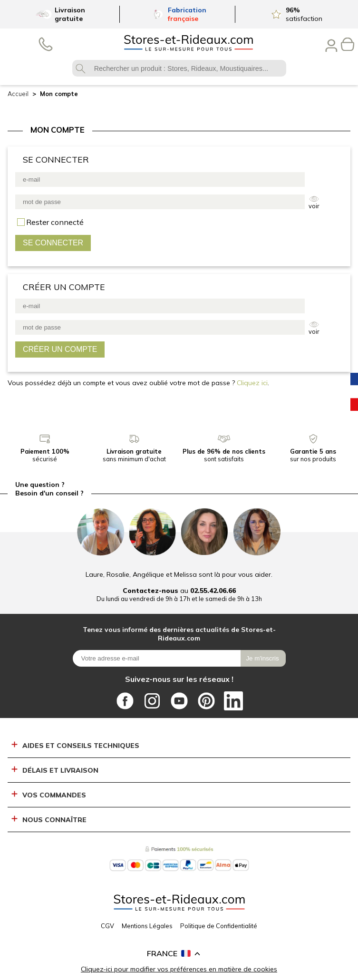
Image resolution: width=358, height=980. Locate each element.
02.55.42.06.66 (213, 591)
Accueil (18, 94)
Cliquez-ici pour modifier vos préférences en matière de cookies (179, 969)
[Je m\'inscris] (263, 658)
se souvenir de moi (55, 222)
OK (81, 68)
